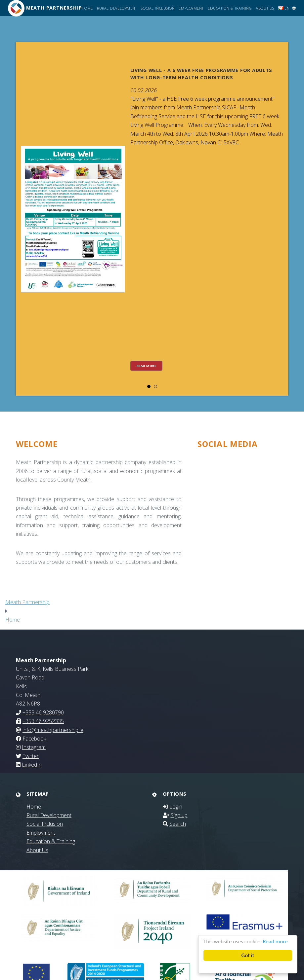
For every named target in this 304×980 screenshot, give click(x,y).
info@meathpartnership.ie (53, 730)
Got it (248, 955)
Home (87, 8)
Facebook (34, 739)
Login (176, 807)
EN (284, 8)
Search (178, 824)
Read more (275, 942)
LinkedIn (32, 765)
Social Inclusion (158, 8)
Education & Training (230, 8)
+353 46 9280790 (43, 712)
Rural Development (117, 8)
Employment (191, 8)
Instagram (34, 747)
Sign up (179, 815)
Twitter (31, 756)
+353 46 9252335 (43, 721)
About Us (265, 8)
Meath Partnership (27, 602)
